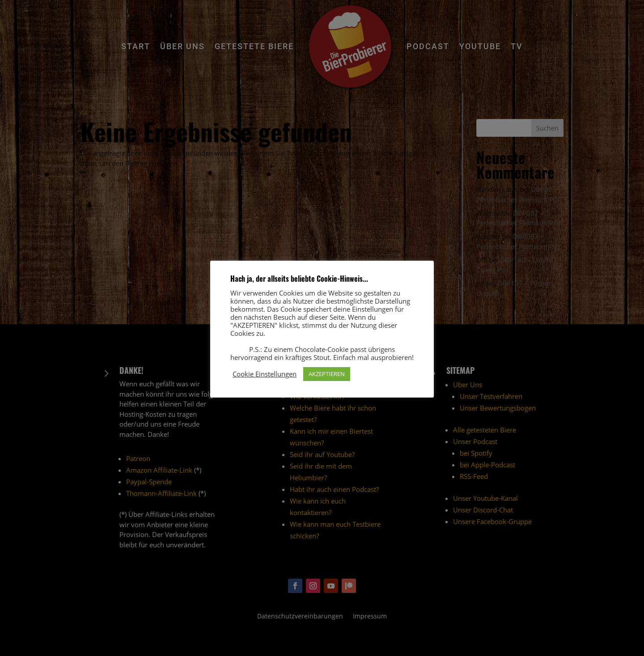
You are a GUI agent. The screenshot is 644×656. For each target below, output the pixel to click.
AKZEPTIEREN (327, 374)
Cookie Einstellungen (265, 374)
